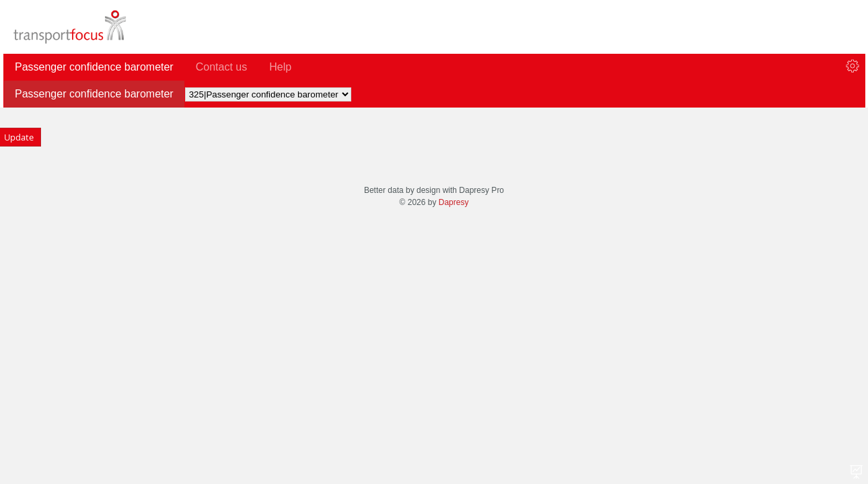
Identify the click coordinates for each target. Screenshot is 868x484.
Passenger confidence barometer (94, 94)
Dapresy (454, 202)
